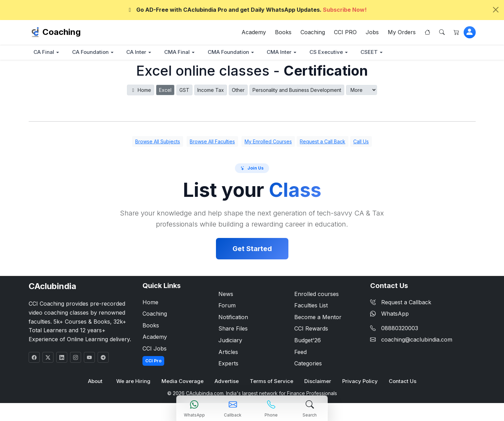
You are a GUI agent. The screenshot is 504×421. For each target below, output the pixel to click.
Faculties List (311, 306)
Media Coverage (183, 381)
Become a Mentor (318, 317)
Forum (227, 306)
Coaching (62, 32)
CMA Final (180, 52)
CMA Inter (284, 52)
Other (238, 90)
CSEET (375, 52)
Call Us (361, 142)
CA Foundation (92, 52)
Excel (165, 90)
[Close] (496, 10)
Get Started (252, 249)
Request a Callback (401, 302)
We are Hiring (134, 381)
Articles (228, 352)
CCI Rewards (311, 329)
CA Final (45, 52)
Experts (228, 364)
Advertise (227, 381)
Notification (233, 317)
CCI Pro (153, 361)
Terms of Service (272, 381)
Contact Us (402, 381)
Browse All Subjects (158, 142)
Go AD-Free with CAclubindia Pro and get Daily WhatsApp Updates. (247, 10)
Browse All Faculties (212, 142)
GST (184, 90)
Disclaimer (318, 381)
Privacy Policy (360, 381)
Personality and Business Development (297, 90)
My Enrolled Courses (268, 142)
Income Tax (211, 90)
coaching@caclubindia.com (417, 340)
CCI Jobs (155, 349)
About (96, 381)
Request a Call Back (323, 142)
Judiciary (230, 341)
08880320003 (400, 328)
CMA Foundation (232, 52)
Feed (300, 352)
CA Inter (139, 52)
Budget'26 (308, 341)
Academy (254, 32)
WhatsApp (389, 314)
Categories (308, 364)
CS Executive (332, 52)
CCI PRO (345, 32)
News (226, 294)
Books (283, 32)
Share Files (233, 329)
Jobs (372, 32)
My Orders (402, 32)
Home (141, 90)
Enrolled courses (317, 294)
